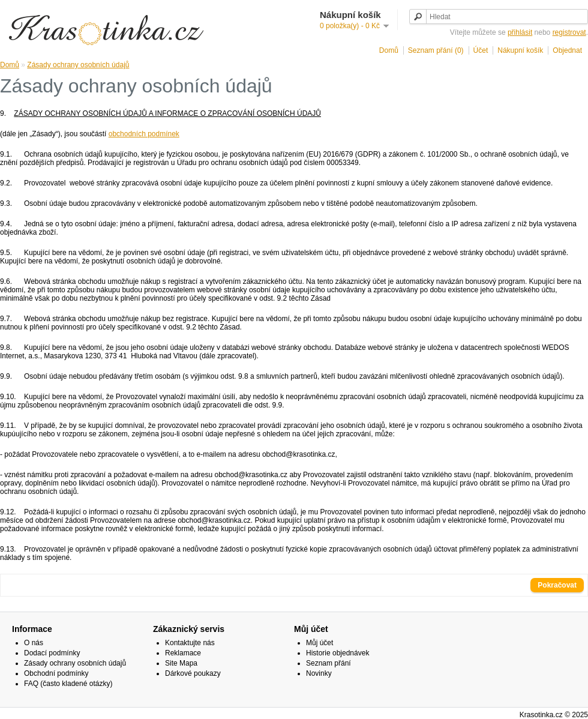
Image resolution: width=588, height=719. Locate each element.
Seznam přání (328, 663)
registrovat (569, 32)
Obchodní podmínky (56, 673)
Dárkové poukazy (193, 673)
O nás (34, 643)
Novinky (319, 673)
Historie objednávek (337, 653)
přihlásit (520, 32)
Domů (389, 50)
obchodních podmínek (144, 134)
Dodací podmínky (52, 653)
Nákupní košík (520, 50)
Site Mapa (181, 663)
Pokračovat (557, 585)
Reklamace (183, 653)
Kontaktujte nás (190, 643)
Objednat (567, 50)
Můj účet (319, 643)
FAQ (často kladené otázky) (68, 684)
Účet (481, 50)
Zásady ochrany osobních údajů (78, 65)
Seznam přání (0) (436, 50)
